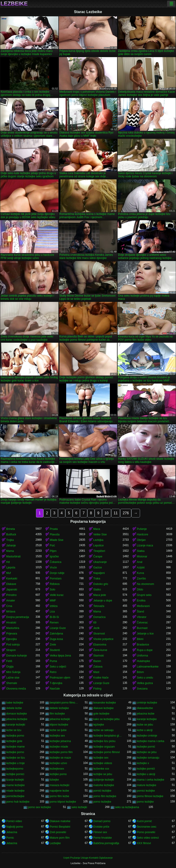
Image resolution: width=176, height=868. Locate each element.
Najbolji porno (15, 827)
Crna (9, 606)
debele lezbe (14, 708)
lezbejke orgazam (104, 747)
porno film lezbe (59, 796)
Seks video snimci (148, 838)
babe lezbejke (15, 703)
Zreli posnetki (58, 832)
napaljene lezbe (59, 791)
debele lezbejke (59, 708)
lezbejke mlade (59, 747)
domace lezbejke (16, 714)
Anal (140, 562)
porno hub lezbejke (18, 802)
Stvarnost (99, 634)
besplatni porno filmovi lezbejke (64, 703)
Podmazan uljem (60, 678)
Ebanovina (100, 645)
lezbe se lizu (14, 730)
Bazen (97, 661)
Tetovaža (99, 606)
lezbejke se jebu (147, 752)
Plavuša (55, 534)
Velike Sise (100, 534)
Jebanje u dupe (103, 601)
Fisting (97, 689)
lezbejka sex (57, 736)
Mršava (11, 612)
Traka (97, 579)
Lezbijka (98, 540)
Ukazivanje (100, 562)
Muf (8, 573)
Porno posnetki (146, 832)
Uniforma (142, 656)
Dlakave (11, 584)
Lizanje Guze (58, 628)
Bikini (140, 639)
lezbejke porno (15, 752)
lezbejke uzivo (58, 763)
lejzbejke (99, 725)
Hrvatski (11, 623)
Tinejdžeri (99, 551)
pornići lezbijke (102, 791)
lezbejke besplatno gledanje (108, 736)
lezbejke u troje (15, 763)
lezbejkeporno (15, 769)
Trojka (10, 540)
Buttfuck (11, 534)
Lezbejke (55, 843)
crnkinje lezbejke (147, 703)
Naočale (55, 689)
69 (95, 623)
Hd (8, 562)
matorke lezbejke (104, 785)
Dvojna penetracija (18, 617)
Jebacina (12, 832)
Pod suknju (13, 645)
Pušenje (142, 529)
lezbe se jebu (145, 725)
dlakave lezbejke (103, 708)
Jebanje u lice (145, 634)
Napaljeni (99, 573)
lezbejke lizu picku (104, 741)
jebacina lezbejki (60, 719)
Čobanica (56, 562)
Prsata (54, 529)
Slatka (141, 551)
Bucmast (142, 628)
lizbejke (54, 780)
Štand (140, 612)
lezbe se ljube (58, 730)
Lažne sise (13, 678)
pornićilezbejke (15, 796)
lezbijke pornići (146, 769)
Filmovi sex (100, 832)
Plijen (53, 551)
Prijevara (12, 634)
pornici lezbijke (146, 791)
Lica (52, 612)
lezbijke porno (58, 774)
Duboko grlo (101, 584)
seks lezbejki (79, 807)
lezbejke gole (14, 741)
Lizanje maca (145, 545)
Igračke (54, 556)
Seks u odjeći (58, 667)
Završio (141, 579)
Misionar (142, 556)
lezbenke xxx (101, 769)
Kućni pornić (144, 821)
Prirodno (11, 595)
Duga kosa (56, 639)
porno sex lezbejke (39, 807)
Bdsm (140, 672)
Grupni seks (144, 595)
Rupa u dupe (145, 650)
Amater (11, 601)
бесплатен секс (147, 827)
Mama (10, 551)
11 (116, 513)
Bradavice (143, 645)
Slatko (97, 590)
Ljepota (11, 568)
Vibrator (142, 617)
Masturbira (13, 628)
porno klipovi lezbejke (63, 802)
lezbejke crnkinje (147, 736)
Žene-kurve (100, 650)
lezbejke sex (101, 758)
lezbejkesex (57, 769)
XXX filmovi (144, 843)
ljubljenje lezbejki (104, 780)
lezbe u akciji (145, 730)
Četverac (142, 623)
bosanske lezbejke (105, 703)
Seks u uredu (145, 678)
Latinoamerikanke (148, 667)
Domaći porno (102, 821)
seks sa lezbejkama (127, 807)
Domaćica (99, 617)
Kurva (140, 573)
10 (107, 513)
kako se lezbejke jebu (106, 719)
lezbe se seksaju (103, 730)
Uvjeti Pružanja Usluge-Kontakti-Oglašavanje (88, 858)
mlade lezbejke (15, 791)
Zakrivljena (56, 634)
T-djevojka (56, 683)
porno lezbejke (102, 802)
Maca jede (100, 595)
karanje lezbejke (147, 719)
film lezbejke (57, 714)
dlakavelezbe (145, 708)
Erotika (141, 601)
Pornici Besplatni (60, 827)
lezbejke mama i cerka (150, 741)
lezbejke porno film (61, 752)
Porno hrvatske (103, 838)
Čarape (98, 556)
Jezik (96, 628)
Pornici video (14, 821)
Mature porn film (60, 838)
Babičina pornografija (106, 843)
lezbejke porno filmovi (106, 752)
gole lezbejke (101, 714)
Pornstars (56, 579)
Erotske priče (101, 827)
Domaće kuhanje (16, 656)
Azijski (141, 568)
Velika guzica (145, 683)
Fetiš (9, 661)
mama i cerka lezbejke (150, 780)
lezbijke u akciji (146, 774)
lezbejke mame (15, 747)
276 (126, 513)
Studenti (55, 650)
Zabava (98, 667)
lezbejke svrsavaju (148, 758)
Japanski (12, 590)
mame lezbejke (15, 785)
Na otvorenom (145, 584)
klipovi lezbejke (59, 725)
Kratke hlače (101, 678)
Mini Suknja (13, 672)
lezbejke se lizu (15, 758)
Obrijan (141, 540)
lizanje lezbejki (15, 780)
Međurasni (143, 606)
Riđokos (55, 584)
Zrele (53, 645)
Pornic (10, 838)
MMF (53, 601)
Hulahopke (143, 661)
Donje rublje (57, 573)
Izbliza (54, 606)
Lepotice (98, 545)
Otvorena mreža (16, 689)
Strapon (11, 650)
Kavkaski (12, 579)
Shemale (12, 683)
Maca (97, 529)
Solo (52, 590)
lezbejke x (143, 763)
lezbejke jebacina (60, 741)
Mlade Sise (56, 540)
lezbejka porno (15, 736)
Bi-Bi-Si (54, 617)
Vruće (53, 568)
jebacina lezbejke (17, 719)
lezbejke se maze (60, 758)
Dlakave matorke (60, 821)
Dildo (140, 590)
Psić (52, 545)
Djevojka (11, 639)
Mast (96, 672)
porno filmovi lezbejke (150, 796)
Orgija (10, 667)
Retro (53, 672)
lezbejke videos (103, 763)
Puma (53, 661)
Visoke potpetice (103, 639)
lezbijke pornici (15, 774)
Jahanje (11, 545)
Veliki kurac (57, 595)
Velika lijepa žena (60, 656)
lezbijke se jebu (103, 774)
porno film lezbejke (105, 796)
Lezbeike (14, 4)
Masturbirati (13, 556)
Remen (54, 623)
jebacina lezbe (146, 714)
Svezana (142, 689)
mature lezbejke (147, 785)
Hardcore (142, 534)
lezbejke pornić (146, 747)
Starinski (99, 656)
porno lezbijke (145, 802)
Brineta (11, 529)
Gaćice (98, 568)
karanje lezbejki (16, 725)
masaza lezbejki (59, 785)
